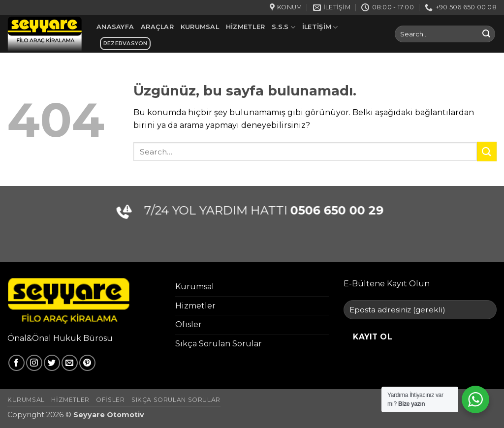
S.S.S (283, 27)
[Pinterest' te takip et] (87, 363)
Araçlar (157, 27)
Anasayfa (115, 27)
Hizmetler (245, 27)
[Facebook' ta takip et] (16, 363)
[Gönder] (486, 34)
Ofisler (189, 324)
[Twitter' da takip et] (52, 363)
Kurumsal (200, 27)
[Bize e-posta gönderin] (70, 363)
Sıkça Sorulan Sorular (219, 344)
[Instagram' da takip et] (34, 363)
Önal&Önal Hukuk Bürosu (60, 338)
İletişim (320, 27)
